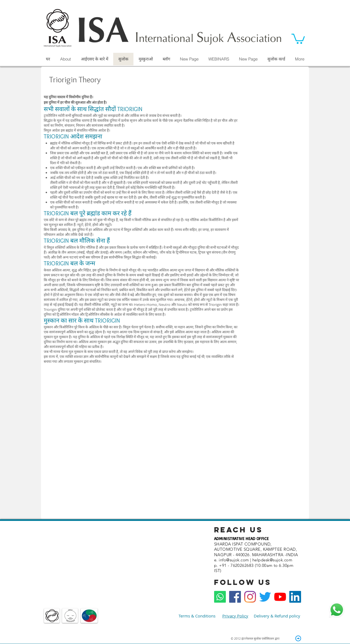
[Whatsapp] (220, 597)
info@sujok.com (234, 560)
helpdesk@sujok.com (272, 560)
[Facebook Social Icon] (235, 597)
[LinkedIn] (295, 597)
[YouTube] (280, 597)
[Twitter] (265, 597)
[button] (298, 38)
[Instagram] (250, 597)
